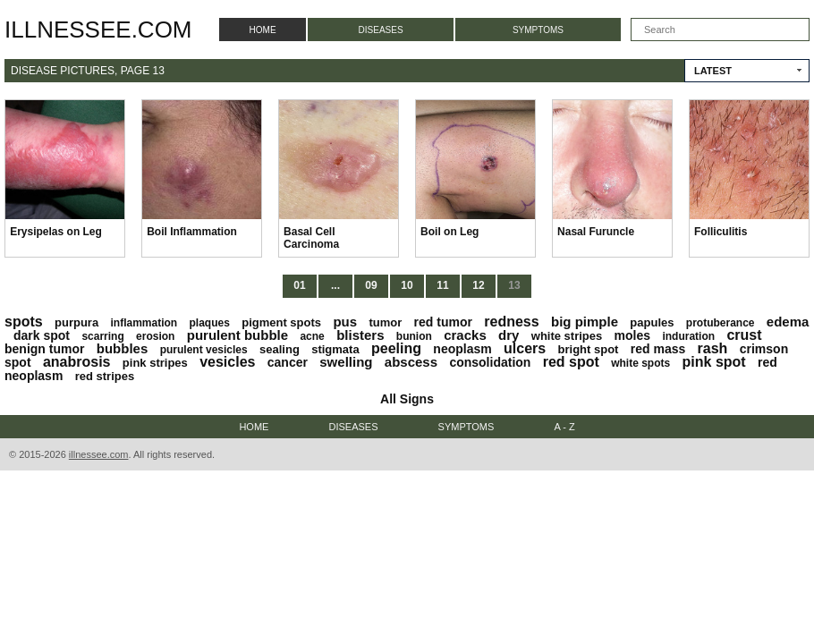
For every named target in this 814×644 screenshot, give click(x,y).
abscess (411, 362)
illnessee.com (98, 30)
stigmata (335, 349)
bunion (414, 336)
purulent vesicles (204, 350)
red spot (571, 362)
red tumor (443, 322)
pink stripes (155, 363)
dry (509, 335)
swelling (346, 362)
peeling (396, 348)
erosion (155, 336)
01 (299, 285)
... (335, 285)
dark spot (42, 335)
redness (511, 322)
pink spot (714, 362)
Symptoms (538, 30)
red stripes (105, 376)
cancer (288, 362)
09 (371, 285)
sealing (280, 349)
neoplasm (462, 349)
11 (442, 285)
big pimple (585, 322)
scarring (102, 336)
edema (788, 322)
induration (688, 336)
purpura (76, 322)
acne (312, 336)
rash (713, 348)
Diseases (381, 30)
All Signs (407, 399)
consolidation (490, 362)
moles (632, 335)
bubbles (123, 348)
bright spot (589, 349)
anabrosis (77, 362)
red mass (658, 349)
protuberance (721, 323)
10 (407, 285)
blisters (360, 335)
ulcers (525, 348)
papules (652, 322)
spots (24, 322)
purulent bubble (237, 335)
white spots (640, 363)
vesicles (227, 362)
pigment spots (281, 322)
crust (744, 335)
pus (345, 322)
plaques (210, 323)
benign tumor (44, 349)
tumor (385, 322)
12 (478, 285)
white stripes (567, 336)
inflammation (144, 323)
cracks (465, 335)
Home (263, 30)
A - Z (564, 427)
